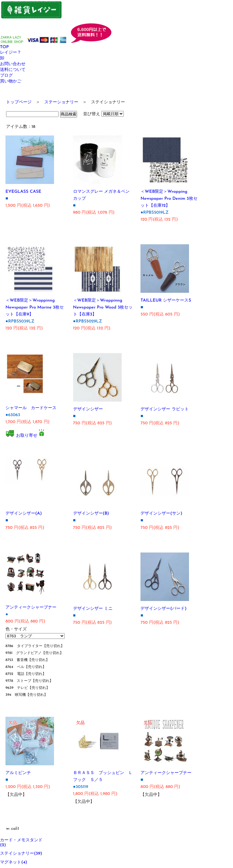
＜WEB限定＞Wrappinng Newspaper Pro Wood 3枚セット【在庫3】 (103, 307)
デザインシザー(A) (24, 514)
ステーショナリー (61, 102)
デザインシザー (88, 409)
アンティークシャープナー (31, 608)
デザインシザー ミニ (93, 609)
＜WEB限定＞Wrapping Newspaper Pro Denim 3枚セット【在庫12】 (169, 199)
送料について (13, 70)
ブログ (6, 76)
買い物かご (11, 81)
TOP (4, 47)
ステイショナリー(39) (21, 854)
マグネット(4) (14, 862)
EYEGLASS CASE (23, 192)
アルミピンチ (18, 773)
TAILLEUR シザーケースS (166, 300)
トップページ (19, 102)
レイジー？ (11, 53)
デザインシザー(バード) (164, 609)
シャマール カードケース (31, 408)
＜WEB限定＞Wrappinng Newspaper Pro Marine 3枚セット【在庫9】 (35, 307)
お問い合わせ (13, 64)
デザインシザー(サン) (161, 514)
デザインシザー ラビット (165, 409)
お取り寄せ (27, 436)
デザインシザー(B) (91, 514)
